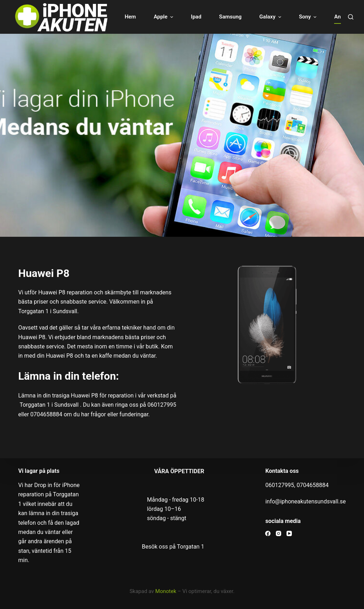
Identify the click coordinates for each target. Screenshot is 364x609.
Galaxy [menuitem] (271, 17)
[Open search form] (351, 17)
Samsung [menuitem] (230, 17)
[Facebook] (268, 533)
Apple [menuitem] (164, 17)
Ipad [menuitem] (196, 17)
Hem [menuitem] (130, 17)
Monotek (166, 591)
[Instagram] (279, 533)
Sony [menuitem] (309, 17)
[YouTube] (289, 533)
